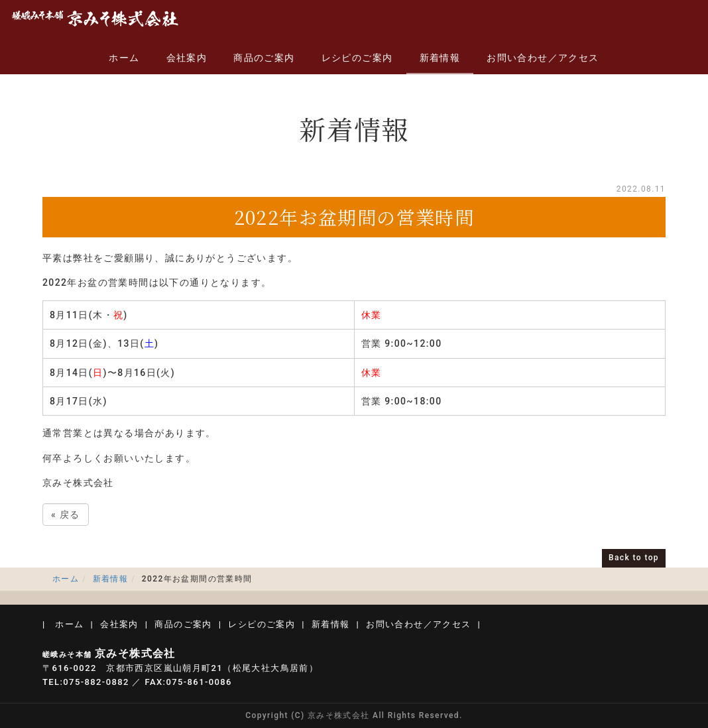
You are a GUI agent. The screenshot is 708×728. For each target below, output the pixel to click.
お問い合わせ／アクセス (543, 58)
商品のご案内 (264, 58)
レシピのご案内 (357, 58)
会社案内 (187, 58)
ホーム (124, 58)
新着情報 (440, 58)
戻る (66, 515)
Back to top (634, 558)
